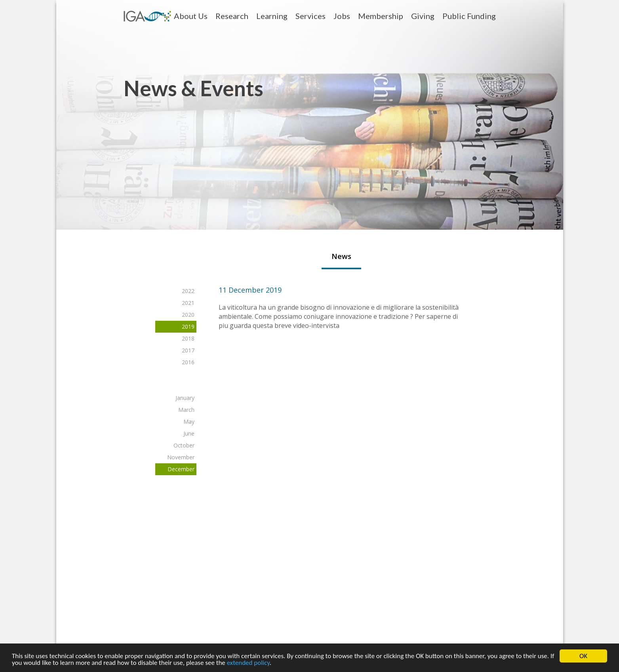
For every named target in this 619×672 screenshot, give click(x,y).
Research (232, 16)
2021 (188, 303)
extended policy (248, 664)
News (341, 256)
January (185, 398)
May (189, 422)
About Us (191, 16)
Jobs (342, 16)
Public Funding (469, 16)
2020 (188, 315)
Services (310, 16)
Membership (381, 16)
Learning (272, 16)
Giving (423, 16)
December (181, 469)
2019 (188, 326)
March (186, 410)
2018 (188, 338)
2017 (188, 350)
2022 (188, 291)
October (184, 445)
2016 (188, 362)
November (180, 457)
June (189, 433)
